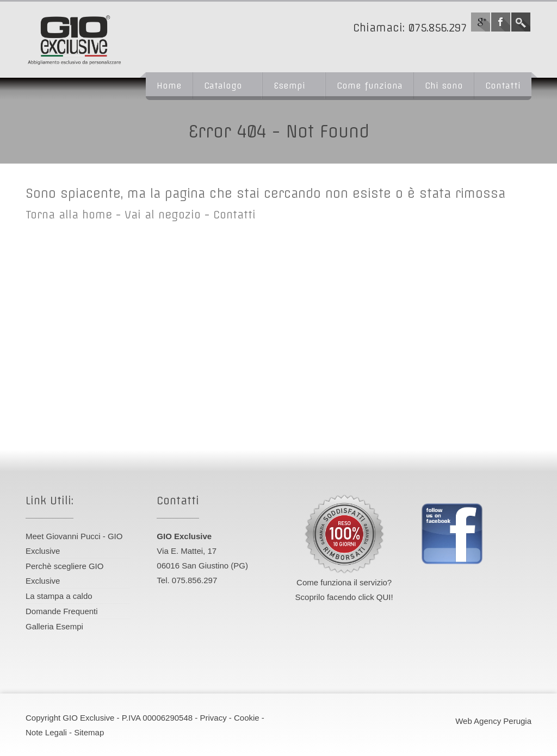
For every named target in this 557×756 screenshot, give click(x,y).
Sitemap (89, 732)
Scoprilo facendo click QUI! (344, 597)
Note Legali (46, 732)
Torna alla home (69, 215)
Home (169, 86)
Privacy (213, 718)
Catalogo (223, 86)
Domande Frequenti (62, 611)
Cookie (247, 718)
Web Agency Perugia (493, 721)
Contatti (503, 86)
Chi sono (444, 86)
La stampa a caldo (59, 596)
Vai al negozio (163, 215)
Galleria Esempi (54, 626)
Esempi (289, 86)
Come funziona (370, 86)
